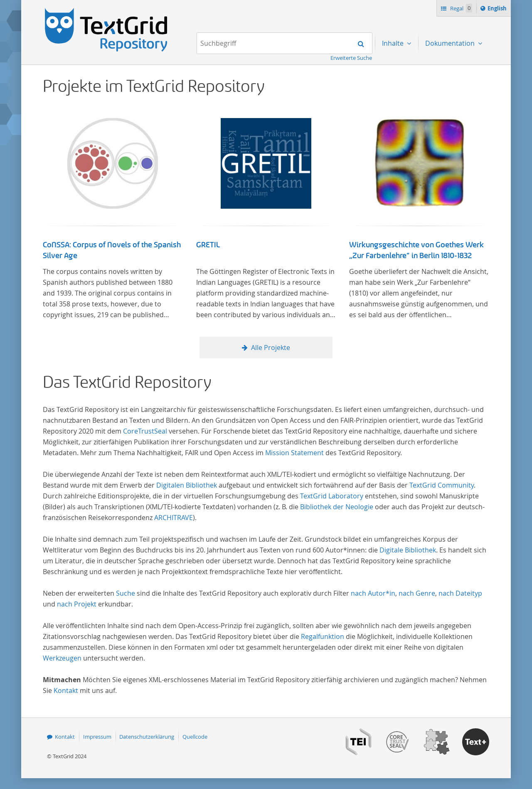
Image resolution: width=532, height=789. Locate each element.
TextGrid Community (442, 485)
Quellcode (195, 737)
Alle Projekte (271, 348)
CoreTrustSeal (145, 431)
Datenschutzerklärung (147, 737)
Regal (461, 8)
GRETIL (208, 245)
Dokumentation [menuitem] (451, 43)
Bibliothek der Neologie (337, 507)
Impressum (97, 737)
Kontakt (66, 690)
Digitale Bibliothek (408, 550)
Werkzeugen (62, 658)
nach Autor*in (373, 593)
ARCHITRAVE (174, 518)
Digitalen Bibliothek (187, 485)
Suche (126, 593)
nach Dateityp (460, 593)
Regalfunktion (323, 636)
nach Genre (417, 593)
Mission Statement (294, 453)
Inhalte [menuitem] (394, 43)
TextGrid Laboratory (332, 496)
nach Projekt (77, 604)
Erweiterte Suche (351, 58)
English (498, 10)
